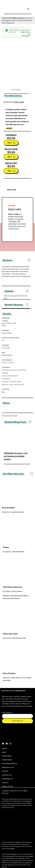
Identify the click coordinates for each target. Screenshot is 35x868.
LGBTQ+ (11, 363)
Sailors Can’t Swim (10, 634)
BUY (10, 143)
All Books (5, 373)
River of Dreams (9, 673)
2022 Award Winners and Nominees (14, 370)
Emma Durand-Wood (11, 598)
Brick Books (6, 348)
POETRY (5, 363)
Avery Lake (19, 102)
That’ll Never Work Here (12, 587)
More (9, 128)
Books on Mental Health (10, 376)
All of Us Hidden (8, 508)
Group (12, 849)
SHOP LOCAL (12, 190)
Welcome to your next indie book (13, 385)
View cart (25, 32)
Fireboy (6, 547)
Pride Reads (6, 379)
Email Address (7, 712)
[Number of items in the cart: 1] (28, 9)
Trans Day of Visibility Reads (12, 382)
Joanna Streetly (18, 512)
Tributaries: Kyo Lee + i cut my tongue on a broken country (16, 456)
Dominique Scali (19, 638)
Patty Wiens (17, 591)
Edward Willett (18, 552)
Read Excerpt (16, 90)
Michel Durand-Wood (20, 596)
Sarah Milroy (16, 678)
